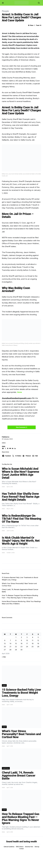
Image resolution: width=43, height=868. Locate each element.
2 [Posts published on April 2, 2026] (21, 637)
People (5, 11)
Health (4, 685)
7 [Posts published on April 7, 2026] (10, 640)
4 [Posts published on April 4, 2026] (33, 637)
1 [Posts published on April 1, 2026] (16, 637)
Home (20, 392)
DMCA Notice (20, 847)
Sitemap (37, 847)
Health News (6, 768)
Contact (21, 849)
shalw (4, 446)
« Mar (4, 657)
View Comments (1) (21, 427)
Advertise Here (29, 847)
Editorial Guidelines (9, 847)
